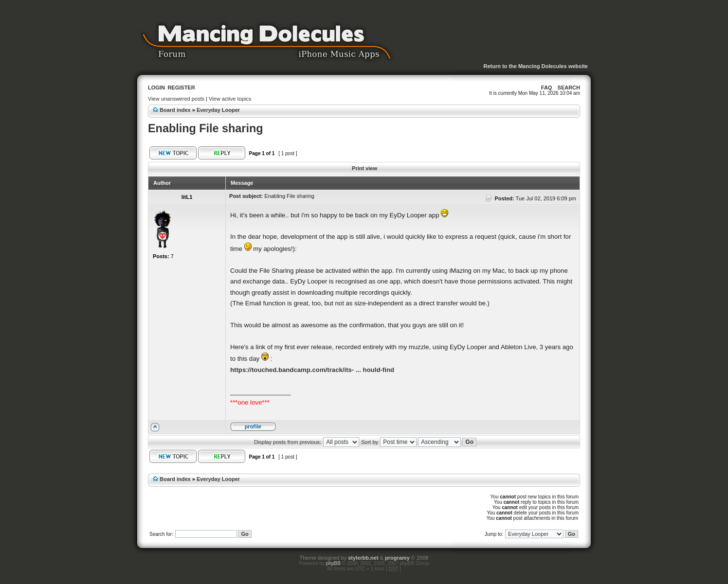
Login (156, 88)
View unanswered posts (176, 99)
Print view (364, 168)
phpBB (333, 563)
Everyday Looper (218, 110)
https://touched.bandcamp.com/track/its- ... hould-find (312, 370)
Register (181, 88)
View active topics (230, 99)
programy (397, 558)
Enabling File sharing (206, 128)
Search (569, 88)
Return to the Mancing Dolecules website (536, 66)
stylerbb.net (363, 558)
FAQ (547, 88)
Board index (175, 110)
